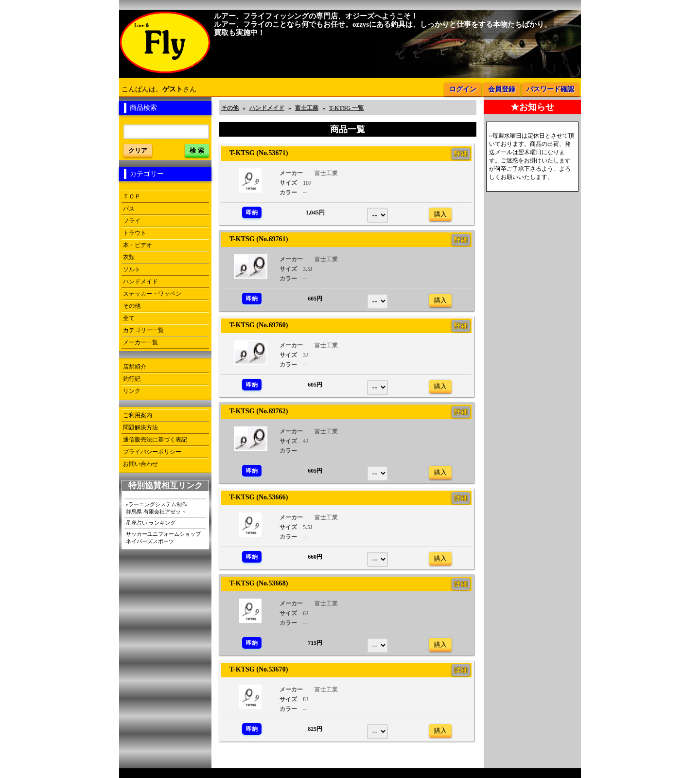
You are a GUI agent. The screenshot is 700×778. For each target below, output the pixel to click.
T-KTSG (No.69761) (255, 239)
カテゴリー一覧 (143, 330)
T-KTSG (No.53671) (255, 153)
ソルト (132, 269)
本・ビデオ (138, 245)
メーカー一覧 (140, 342)
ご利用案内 (138, 415)
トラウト (135, 233)
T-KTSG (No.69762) (255, 411)
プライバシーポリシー (152, 452)
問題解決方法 (140, 427)
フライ (132, 221)
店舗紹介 (135, 367)
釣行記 (132, 379)
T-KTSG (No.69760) (255, 325)
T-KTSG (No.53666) (255, 497)
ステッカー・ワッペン (152, 294)
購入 (440, 214)
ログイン (463, 89)
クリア (138, 150)
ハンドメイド (140, 282)
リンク (132, 391)
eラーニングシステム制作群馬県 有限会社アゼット (157, 508)
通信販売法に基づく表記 (155, 440)
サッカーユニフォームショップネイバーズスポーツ (163, 538)
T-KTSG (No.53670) (255, 669)
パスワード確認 (550, 89)
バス (129, 209)
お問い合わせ (140, 464)
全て (129, 318)
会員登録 (502, 89)
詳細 (461, 154)
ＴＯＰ (132, 196)
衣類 (129, 257)
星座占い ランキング (151, 523)
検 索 (197, 150)
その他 (132, 306)
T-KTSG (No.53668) (255, 583)
